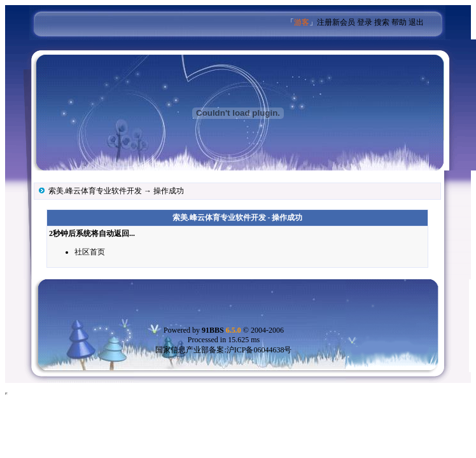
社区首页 (90, 252)
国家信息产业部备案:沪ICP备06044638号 (223, 350)
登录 (365, 22)
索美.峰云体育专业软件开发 (95, 191)
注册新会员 (336, 22)
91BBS (221, 330)
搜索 (382, 22)
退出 (416, 22)
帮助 (399, 22)
